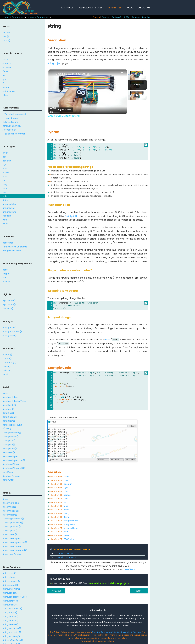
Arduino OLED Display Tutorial (73, 74)
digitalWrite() (9, 305)
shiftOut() (8, 370)
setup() (6, 40)
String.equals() (10, 593)
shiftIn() (7, 366)
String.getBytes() (11, 601)
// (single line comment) (15, 134)
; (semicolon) (9, 130)
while (5, 95)
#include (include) (12, 126)
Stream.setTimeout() (13, 554)
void (5, 220)
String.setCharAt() (12, 628)
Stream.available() (12, 503)
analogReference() (12, 332)
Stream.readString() (13, 546)
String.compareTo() (12, 581)
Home (6, 17)
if (3, 83)
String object (54, 63)
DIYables (129, 569)
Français (136, 17)
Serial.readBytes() (12, 456)
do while (7, 67)
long (5, 184)
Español (146, 17)
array (5, 153)
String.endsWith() (11, 589)
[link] (53, 74)
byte (5, 165)
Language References (38, 17)
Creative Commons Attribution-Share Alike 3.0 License (116, 632)
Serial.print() (9, 445)
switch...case (9, 91)
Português (117, 17)
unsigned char (10, 204)
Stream (6, 499)
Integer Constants (12, 251)
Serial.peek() (9, 441)
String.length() (10, 613)
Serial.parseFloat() (12, 433)
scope (6, 274)
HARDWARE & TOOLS (91, 8)
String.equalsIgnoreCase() (16, 597)
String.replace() (10, 621)
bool (5, 157)
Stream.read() (10, 534)
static (5, 278)
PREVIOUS (56, 591)
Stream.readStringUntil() (15, 550)
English (96, 17)
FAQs (130, 8)
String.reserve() (10, 624)
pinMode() (8, 309)
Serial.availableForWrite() (15, 401)
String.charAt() (10, 577)
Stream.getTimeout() (13, 519)
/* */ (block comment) (14, 114)
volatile (6, 282)
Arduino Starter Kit (67, 557)
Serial (5, 393)
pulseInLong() (9, 362)
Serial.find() (8, 413)
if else (5, 71)
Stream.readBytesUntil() (15, 542)
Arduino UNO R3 (66, 554)
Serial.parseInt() (11, 437)
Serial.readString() (12, 464)
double (6, 173)
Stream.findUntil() (12, 511)
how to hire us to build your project (108, 583)
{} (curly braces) (11, 118)
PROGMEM (69, 539)
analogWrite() (10, 335)
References (18, 17)
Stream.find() (9, 507)
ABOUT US (144, 8)
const (5, 270)
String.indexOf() (10, 605)
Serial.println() (10, 448)
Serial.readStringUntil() (14, 468)
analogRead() (10, 328)
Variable (7, 216)
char (5, 169)
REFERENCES (115, 8)
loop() (6, 37)
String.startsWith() (12, 632)
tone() (6, 374)
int (4, 180)
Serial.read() (9, 452)
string (5, 196)
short (5, 188)
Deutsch (106, 17)
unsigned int (9, 208)
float (5, 177)
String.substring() (11, 636)
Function (7, 33)
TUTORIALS (67, 8)
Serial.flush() (9, 421)
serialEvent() (9, 472)
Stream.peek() (10, 531)
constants (8, 243)
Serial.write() (9, 480)
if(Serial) (7, 429)
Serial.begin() (9, 405)
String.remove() (10, 617)
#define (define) (11, 122)
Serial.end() (8, 409)
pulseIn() (7, 358)
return (6, 87)
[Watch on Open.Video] (61, 110)
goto (5, 79)
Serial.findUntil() (10, 417)
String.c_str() (9, 573)
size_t (6, 192)
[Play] (137, 95)
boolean (7, 161)
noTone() (7, 355)
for (4, 75)
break (5, 60)
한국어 (127, 17)
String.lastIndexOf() (12, 609)
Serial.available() (11, 397)
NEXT (139, 591)
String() (6, 200)
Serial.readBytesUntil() (14, 460)
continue (7, 64)
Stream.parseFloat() (13, 523)
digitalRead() (9, 301)
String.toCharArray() (13, 640)
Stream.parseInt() (12, 527)
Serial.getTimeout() (12, 425)
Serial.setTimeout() (12, 476)
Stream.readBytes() (13, 538)
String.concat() (10, 585)
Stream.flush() (10, 515)
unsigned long (9, 212)
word (5, 224)
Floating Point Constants (15, 247)
